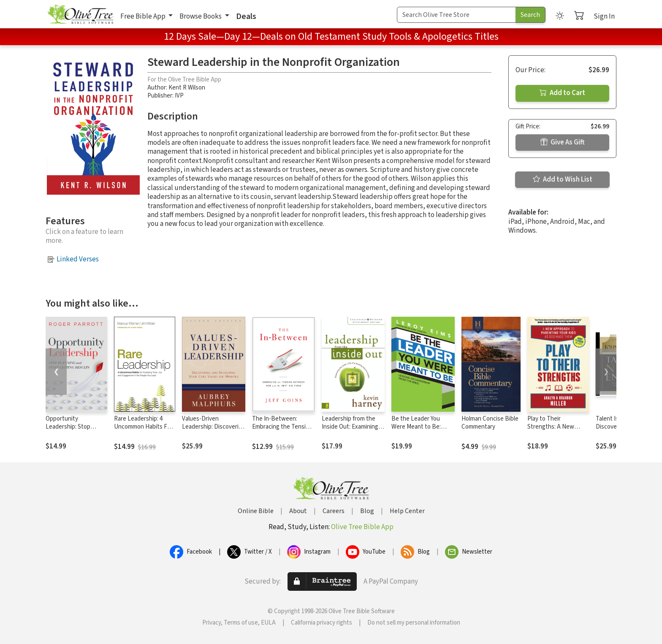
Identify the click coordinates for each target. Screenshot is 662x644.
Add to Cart (562, 93)
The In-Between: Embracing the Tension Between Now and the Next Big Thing (282, 431)
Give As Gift (563, 142)
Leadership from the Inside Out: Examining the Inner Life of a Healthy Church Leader (352, 431)
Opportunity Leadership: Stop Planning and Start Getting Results (70, 431)
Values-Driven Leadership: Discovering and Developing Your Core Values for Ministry (214, 431)
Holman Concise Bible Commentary (490, 423)
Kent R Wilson (187, 88)
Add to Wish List (563, 179)
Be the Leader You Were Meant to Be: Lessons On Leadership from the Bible (422, 431)
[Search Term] (456, 15)
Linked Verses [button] (78, 259)
